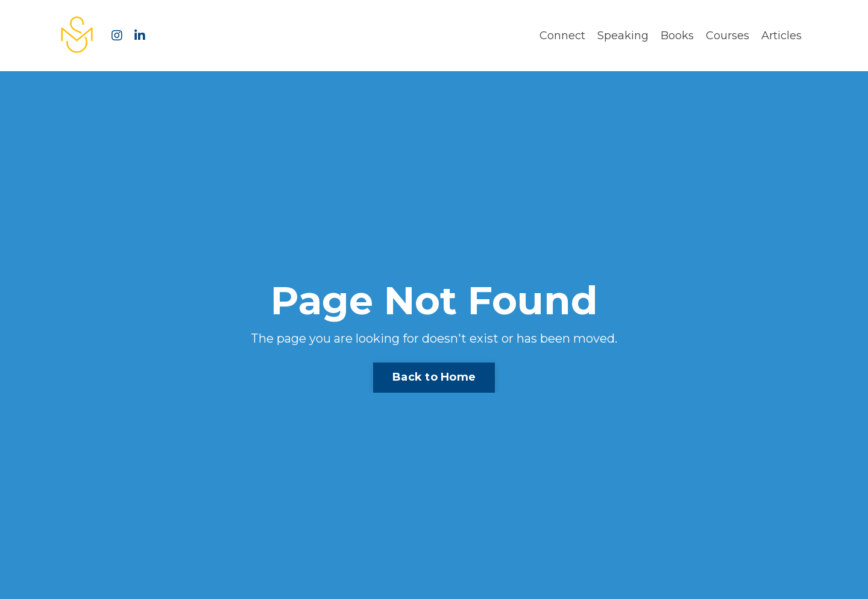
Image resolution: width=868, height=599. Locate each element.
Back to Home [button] (434, 377)
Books (677, 36)
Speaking (623, 36)
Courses (728, 36)
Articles (782, 36)
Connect (562, 36)
